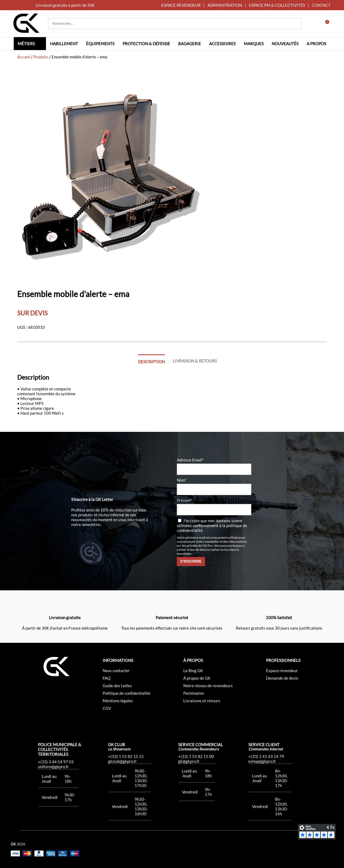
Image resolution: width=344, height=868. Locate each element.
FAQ (107, 678)
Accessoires (222, 44)
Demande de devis (282, 678)
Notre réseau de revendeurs (208, 686)
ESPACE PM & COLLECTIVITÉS (277, 5)
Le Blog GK (193, 671)
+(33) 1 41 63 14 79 (266, 756)
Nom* (182, 480)
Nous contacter (116, 671)
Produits (41, 57)
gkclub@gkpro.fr (122, 761)
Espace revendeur (282, 671)
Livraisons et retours (202, 701)
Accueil (24, 57)
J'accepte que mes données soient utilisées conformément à (212, 525)
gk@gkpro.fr (189, 761)
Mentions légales (118, 701)
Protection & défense (146, 44)
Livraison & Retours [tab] (195, 361)
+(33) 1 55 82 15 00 (196, 756)
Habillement (64, 44)
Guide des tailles (117, 686)
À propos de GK (197, 678)
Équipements (100, 44)
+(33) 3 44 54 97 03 (56, 762)
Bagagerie (190, 44)
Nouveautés (285, 44)
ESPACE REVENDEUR (181, 5)
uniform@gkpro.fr (53, 767)
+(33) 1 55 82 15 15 (126, 756)
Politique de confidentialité (126, 693)
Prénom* (184, 500)
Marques (254, 44)
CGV (107, 708)
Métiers (26, 44)
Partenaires (194, 693)
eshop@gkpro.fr (262, 761)
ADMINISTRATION (225, 5)
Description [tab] (151, 362)
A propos (316, 44)
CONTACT (321, 5)
